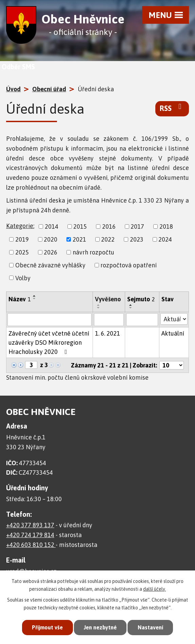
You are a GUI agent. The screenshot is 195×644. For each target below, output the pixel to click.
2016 (109, 226)
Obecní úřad (49, 89)
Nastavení (153, 627)
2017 (137, 226)
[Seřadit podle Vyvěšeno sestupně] (99, 308)
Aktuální (173, 333)
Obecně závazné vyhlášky (50, 265)
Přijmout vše (45, 627)
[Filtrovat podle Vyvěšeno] (109, 320)
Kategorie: (20, 226)
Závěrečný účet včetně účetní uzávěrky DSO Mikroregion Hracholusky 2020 (49, 343)
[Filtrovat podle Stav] (174, 319)
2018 (166, 226)
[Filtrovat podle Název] (50, 320)
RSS (172, 108)
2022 (108, 239)
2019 (22, 239)
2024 (165, 239)
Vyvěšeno (108, 299)
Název (20, 299)
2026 (51, 252)
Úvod (13, 89)
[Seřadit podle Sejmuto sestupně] (131, 308)
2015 (80, 226)
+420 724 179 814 (30, 535)
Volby (23, 278)
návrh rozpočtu (93, 252)
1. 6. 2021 (108, 333)
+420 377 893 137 (30, 525)
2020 (51, 239)
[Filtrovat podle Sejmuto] (142, 320)
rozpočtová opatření (129, 265)
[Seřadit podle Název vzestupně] (35, 296)
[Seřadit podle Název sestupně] (35, 299)
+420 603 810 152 (31, 545)
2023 (137, 239)
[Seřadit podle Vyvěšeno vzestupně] (99, 305)
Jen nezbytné (100, 627)
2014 (52, 226)
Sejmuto (141, 299)
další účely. (154, 588)
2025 (22, 252)
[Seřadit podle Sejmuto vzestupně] (131, 305)
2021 (79, 239)
